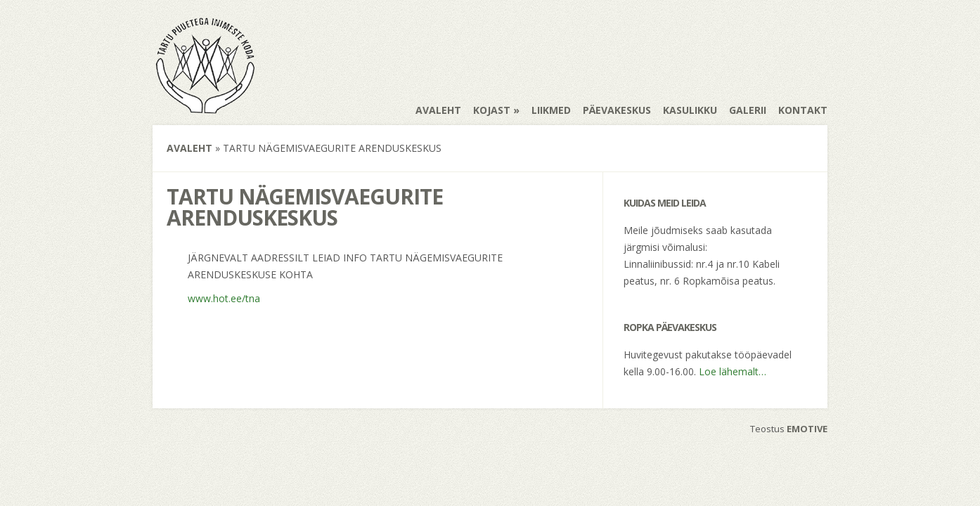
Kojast (492, 110)
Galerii (748, 110)
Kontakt (803, 110)
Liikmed (551, 110)
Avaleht (438, 110)
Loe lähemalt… (733, 371)
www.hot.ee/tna (224, 298)
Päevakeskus (617, 110)
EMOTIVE (807, 429)
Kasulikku (690, 110)
